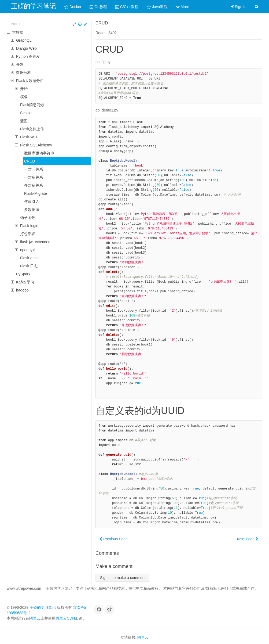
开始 (24, 89)
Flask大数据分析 (30, 81)
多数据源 (32, 210)
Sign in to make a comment (122, 578)
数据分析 (24, 73)
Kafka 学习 (25, 282)
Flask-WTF (29, 137)
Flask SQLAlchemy (36, 145)
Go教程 (98, 7)
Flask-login (29, 226)
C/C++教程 (127, 7)
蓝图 (24, 121)
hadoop (22, 290)
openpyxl (28, 250)
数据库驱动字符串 (39, 153)
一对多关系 (34, 177)
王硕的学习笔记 (34, 6)
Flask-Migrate (36, 193)
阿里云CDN (65, 618)
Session (27, 113)
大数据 (18, 32)
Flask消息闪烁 (32, 105)
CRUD (30, 161)
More (183, 7)
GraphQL (24, 40)
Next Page (248, 539)
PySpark (23, 274)
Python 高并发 (28, 56)
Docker (73, 7)
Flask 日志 (29, 266)
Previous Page (114, 539)
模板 (24, 97)
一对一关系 (34, 169)
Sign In (239, 7)
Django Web (26, 48)
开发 (20, 64)
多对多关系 (34, 185)
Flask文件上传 (32, 129)
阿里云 (35, 618)
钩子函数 (28, 218)
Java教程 (157, 7)
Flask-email (30, 258)
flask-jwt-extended (35, 242)
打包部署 (28, 234)
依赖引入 (32, 202)
